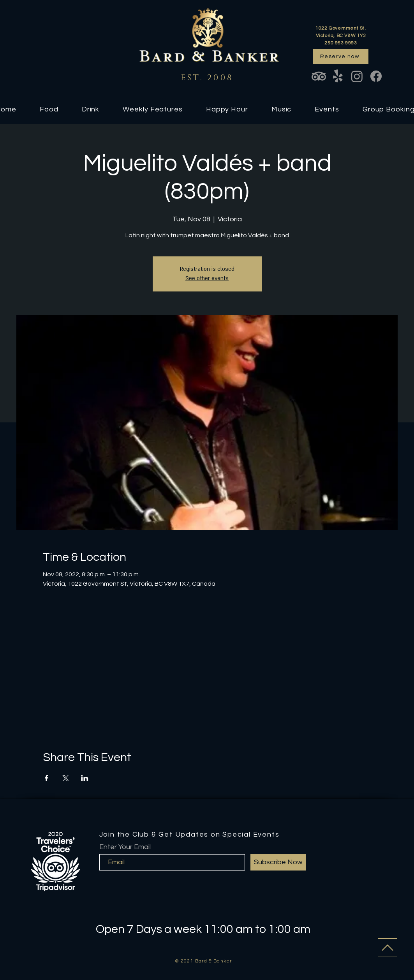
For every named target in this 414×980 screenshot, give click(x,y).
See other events (207, 278)
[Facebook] (376, 76)
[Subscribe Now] (278, 862)
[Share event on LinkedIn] (85, 778)
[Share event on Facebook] (47, 778)
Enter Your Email (125, 847)
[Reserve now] (341, 57)
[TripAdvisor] (319, 76)
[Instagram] (357, 76)
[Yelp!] (338, 76)
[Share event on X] (66, 778)
